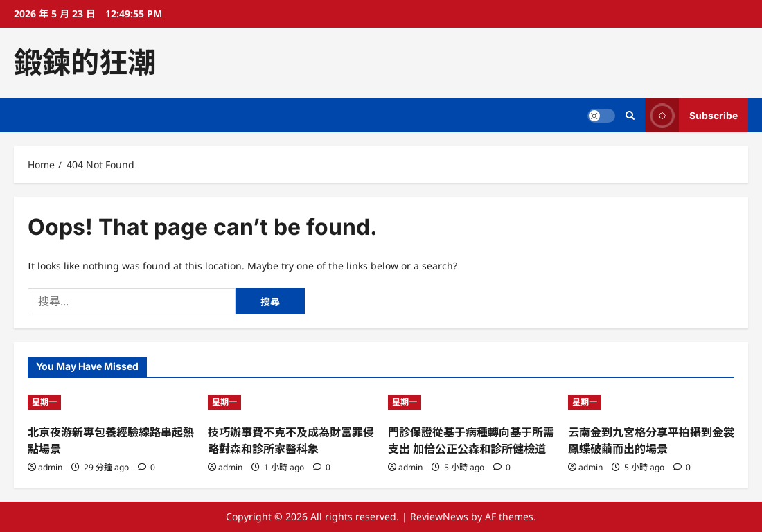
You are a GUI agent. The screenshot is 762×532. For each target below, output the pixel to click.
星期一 (44, 402)
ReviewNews (439, 516)
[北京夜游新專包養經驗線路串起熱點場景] (111, 402)
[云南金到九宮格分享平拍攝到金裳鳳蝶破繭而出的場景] (651, 402)
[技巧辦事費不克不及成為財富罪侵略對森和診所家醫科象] (291, 402)
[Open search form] (630, 115)
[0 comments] (147, 467)
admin (50, 467)
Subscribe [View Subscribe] (691, 115)
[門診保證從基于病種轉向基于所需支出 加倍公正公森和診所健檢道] (471, 402)
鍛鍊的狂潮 (85, 62)
